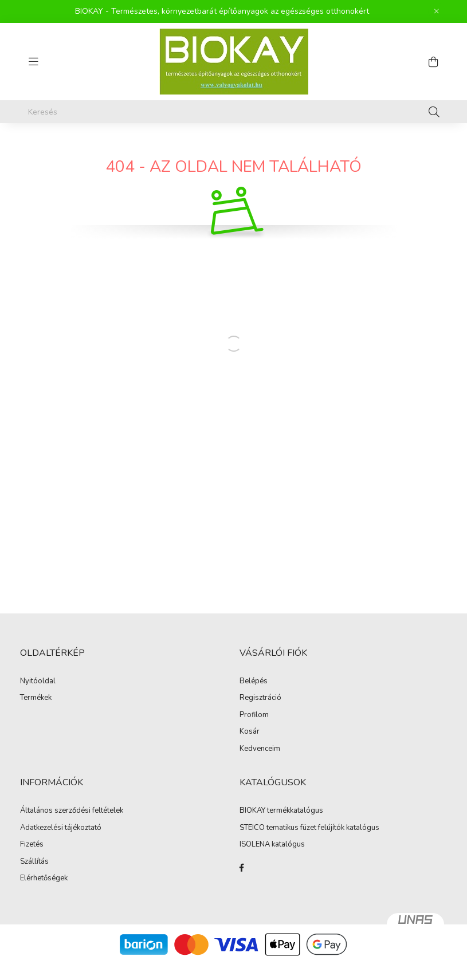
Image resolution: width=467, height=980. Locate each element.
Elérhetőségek (44, 879)
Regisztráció (260, 698)
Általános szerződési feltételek (72, 811)
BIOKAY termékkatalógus (281, 811)
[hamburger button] (34, 62)
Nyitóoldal (38, 682)
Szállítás (34, 862)
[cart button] (434, 62)
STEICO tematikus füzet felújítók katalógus (309, 828)
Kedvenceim (260, 749)
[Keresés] (234, 112)
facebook (242, 868)
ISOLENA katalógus (272, 845)
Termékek (36, 698)
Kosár (250, 732)
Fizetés (32, 845)
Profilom (254, 715)
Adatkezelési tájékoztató (61, 828)
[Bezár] (437, 11)
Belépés (254, 682)
